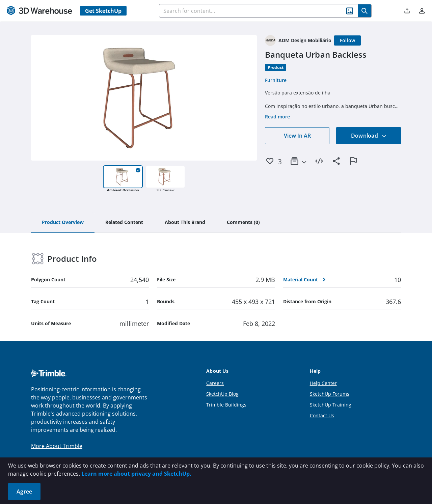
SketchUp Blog (222, 394)
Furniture (276, 80)
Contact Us (322, 415)
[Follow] (348, 40)
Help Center (323, 383)
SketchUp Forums (330, 394)
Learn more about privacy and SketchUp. (136, 474)
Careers (215, 383)
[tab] (63, 223)
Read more (277, 117)
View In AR (297, 136)
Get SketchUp (103, 11)
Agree (24, 492)
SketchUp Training (331, 405)
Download (369, 136)
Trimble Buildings (226, 405)
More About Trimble (57, 446)
